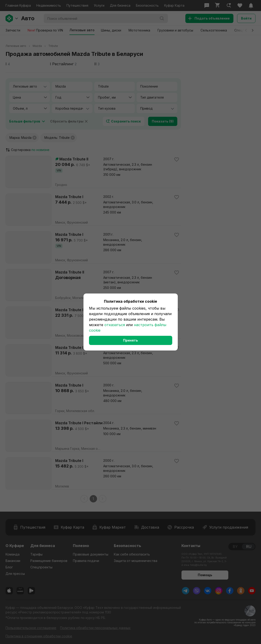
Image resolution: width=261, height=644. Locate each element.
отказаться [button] (115, 325)
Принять (130, 340)
